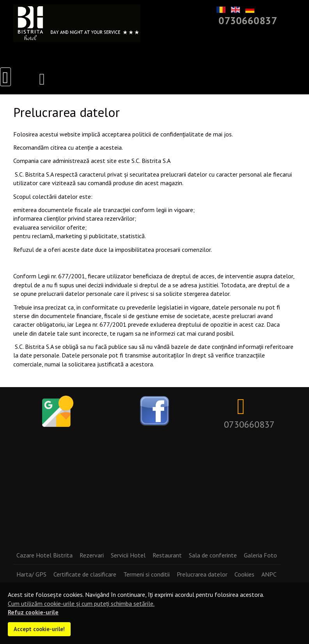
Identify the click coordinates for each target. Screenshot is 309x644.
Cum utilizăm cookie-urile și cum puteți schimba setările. (81, 603)
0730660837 (248, 20)
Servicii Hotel (128, 555)
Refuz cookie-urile (33, 612)
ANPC (269, 574)
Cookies (244, 574)
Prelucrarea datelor (202, 574)
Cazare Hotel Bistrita (44, 555)
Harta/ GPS (31, 574)
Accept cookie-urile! (39, 629)
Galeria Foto (260, 555)
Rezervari (92, 555)
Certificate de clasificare (85, 574)
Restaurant (167, 555)
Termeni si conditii (147, 574)
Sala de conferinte (213, 555)
